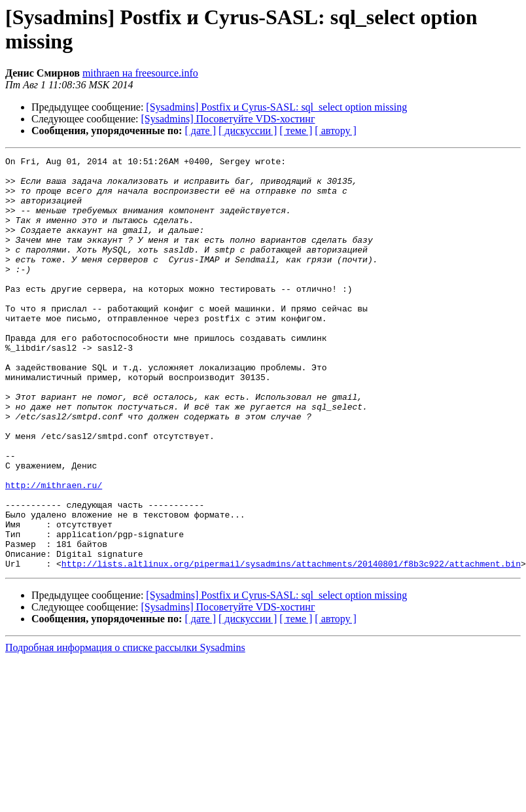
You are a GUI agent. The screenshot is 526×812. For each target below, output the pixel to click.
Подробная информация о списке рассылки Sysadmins (125, 730)
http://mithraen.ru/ (54, 552)
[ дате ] (200, 131)
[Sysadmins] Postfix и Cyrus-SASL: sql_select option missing (276, 107)
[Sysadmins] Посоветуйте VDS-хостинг (228, 119)
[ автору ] (335, 131)
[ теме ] (296, 131)
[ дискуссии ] (248, 131)
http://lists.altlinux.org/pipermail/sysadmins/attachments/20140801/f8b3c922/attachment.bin (291, 646)
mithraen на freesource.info (140, 73)
